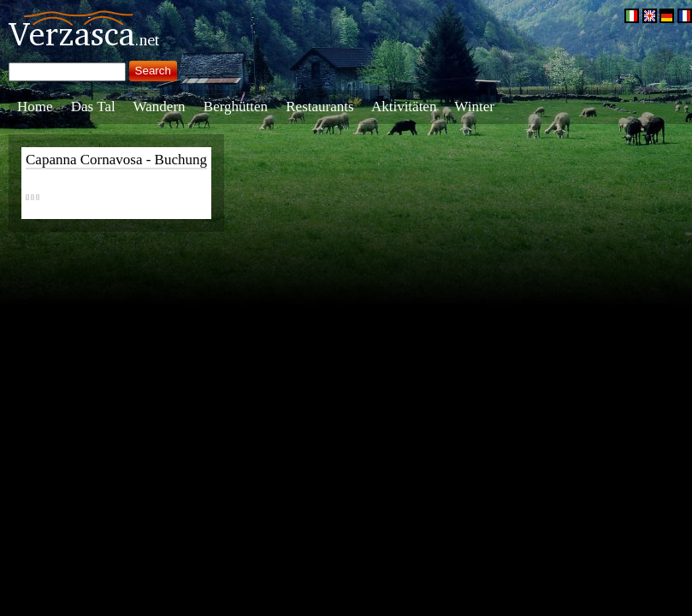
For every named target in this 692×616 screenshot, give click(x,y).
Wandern (160, 107)
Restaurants (319, 107)
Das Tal (93, 107)
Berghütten (236, 107)
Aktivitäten (404, 107)
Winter (474, 107)
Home (35, 107)
